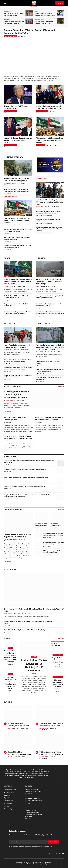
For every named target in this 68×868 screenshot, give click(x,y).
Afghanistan (41, 180)
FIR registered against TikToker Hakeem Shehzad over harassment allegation (53, 554)
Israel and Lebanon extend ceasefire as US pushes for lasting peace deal (49, 108)
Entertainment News (10, 541)
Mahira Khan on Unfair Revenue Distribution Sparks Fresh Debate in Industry (54, 536)
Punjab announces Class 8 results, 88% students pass (16, 306)
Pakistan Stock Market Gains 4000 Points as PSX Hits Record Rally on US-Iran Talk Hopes (29, 624)
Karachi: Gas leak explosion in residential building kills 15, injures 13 (48, 306)
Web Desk (10, 666)
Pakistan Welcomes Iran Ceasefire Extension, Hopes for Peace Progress (18, 248)
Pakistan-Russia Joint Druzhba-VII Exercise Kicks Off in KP (14, 14)
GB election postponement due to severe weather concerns (58, 687)
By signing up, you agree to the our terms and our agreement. (31, 849)
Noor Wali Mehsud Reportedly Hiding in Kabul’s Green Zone (48, 221)
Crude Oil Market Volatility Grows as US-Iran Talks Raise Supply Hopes (25, 632)
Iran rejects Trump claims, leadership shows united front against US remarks (18, 141)
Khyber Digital (48, 864)
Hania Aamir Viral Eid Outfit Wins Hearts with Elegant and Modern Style (54, 545)
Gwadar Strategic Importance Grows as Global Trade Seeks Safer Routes (18, 377)
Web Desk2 (58, 669)
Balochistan (9, 325)
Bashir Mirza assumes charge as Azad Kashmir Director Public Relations (50, 372)
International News (10, 38)
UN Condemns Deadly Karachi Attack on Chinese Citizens (44, 22)
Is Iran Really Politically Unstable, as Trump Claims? (18, 727)
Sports (10, 650)
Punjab (37, 11)
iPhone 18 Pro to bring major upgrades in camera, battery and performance (27, 480)
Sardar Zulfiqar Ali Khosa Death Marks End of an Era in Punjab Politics (18, 298)
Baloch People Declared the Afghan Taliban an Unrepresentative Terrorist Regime (18, 369)
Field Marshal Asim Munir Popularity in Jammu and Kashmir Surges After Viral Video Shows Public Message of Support (50, 349)
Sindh (37, 288)
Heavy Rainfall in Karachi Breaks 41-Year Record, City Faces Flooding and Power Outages (49, 283)
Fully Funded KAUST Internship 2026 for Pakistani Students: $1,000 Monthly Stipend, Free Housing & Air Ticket (27, 498)
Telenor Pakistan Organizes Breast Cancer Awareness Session (14, 22)
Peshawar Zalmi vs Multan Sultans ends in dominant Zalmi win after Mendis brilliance (10, 658)
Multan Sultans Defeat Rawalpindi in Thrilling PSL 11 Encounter (34, 667)
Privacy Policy (42, 849)
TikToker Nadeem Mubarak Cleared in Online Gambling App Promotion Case (42, 527)
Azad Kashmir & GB (41, 353)
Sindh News (40, 259)
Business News (10, 572)
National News (8, 11)
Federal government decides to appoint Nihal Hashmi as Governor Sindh (49, 298)
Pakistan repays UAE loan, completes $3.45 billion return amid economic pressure (49, 141)
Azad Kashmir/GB (43, 325)
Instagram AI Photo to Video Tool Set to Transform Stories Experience (25, 471)
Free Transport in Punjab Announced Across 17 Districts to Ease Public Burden (17, 314)
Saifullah (58, 693)
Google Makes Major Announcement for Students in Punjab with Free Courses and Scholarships (18, 283)
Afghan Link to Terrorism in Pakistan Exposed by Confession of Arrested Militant (18, 361)
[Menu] (5, 3)
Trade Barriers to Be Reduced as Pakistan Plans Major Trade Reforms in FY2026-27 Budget (34, 612)
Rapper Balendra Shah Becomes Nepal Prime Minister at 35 (17, 537)
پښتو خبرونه (60, 3)
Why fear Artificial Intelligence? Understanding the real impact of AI (24, 488)
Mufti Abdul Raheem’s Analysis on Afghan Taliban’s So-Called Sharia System (48, 213)
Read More (9, 413)
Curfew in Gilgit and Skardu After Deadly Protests (48, 364)
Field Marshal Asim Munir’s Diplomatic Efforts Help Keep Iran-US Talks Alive (18, 232)
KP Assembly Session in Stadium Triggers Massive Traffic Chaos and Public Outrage (17, 192)
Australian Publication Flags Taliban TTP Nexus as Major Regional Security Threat (49, 203)
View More (61, 388)
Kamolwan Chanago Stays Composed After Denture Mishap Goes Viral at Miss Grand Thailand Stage (57, 527)
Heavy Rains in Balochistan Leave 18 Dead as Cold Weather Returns (17, 347)
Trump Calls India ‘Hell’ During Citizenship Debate (16, 108)
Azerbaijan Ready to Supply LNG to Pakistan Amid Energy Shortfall (17, 240)
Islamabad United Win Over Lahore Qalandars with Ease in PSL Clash (10, 685)
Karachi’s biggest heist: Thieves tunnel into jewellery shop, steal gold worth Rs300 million (50, 314)
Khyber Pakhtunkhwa (13, 158)
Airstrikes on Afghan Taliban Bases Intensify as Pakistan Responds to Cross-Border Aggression (49, 230)
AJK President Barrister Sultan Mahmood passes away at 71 (48, 379)
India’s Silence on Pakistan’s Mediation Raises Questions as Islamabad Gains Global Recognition (34, 803)
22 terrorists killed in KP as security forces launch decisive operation (17, 181)
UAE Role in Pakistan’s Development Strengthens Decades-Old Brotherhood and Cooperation (34, 816)
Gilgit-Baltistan (56, 646)
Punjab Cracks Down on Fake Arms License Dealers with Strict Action (45, 14)
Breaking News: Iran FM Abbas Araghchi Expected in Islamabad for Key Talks (28, 32)
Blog (9, 730)
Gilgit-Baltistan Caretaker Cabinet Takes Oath (58, 663)
